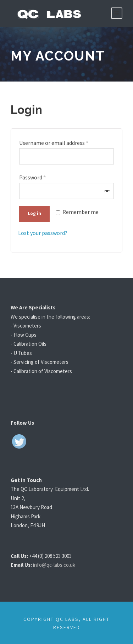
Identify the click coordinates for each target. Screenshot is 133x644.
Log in (35, 212)
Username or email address (56, 143)
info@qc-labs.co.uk (59, 563)
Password (34, 176)
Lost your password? (44, 232)
